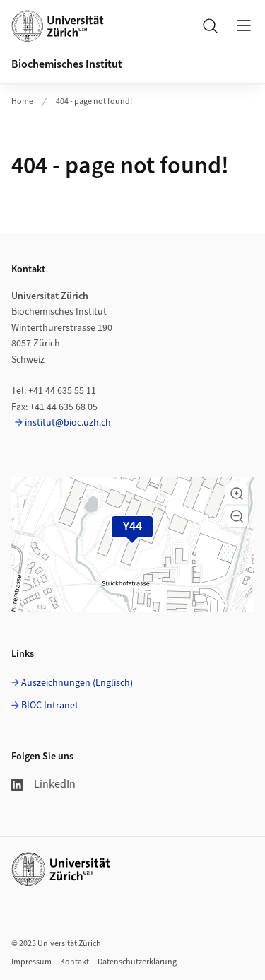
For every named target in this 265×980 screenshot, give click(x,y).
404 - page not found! (94, 101)
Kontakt (75, 962)
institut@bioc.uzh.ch (68, 423)
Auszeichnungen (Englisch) (77, 683)
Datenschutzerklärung (137, 962)
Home (22, 101)
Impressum (31, 962)
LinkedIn (43, 784)
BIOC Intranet (50, 706)
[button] (237, 494)
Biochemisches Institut (67, 64)
